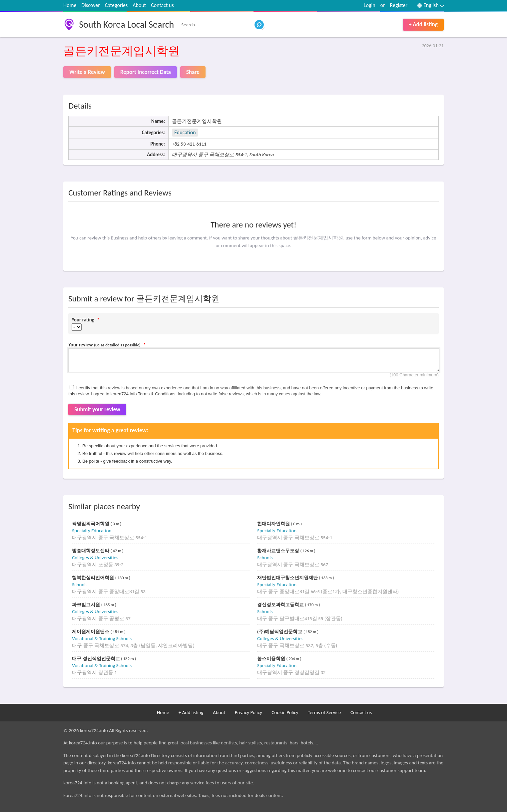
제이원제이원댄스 (91, 632)
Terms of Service (324, 712)
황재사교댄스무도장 (279, 551)
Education (185, 132)
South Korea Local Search (126, 24)
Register (399, 5)
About (139, 5)
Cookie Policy (285, 712)
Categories (116, 5)
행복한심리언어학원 (94, 578)
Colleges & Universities (95, 558)
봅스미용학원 (272, 659)
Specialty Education (92, 531)
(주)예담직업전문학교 (280, 632)
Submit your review (97, 409)
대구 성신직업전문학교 (96, 659)
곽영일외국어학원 (91, 524)
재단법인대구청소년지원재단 (288, 578)
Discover (90, 5)
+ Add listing (423, 24)
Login (370, 5)
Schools (265, 558)
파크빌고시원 (87, 605)
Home (70, 5)
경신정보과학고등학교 (281, 605)
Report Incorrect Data (146, 72)
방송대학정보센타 (91, 551)
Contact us (162, 5)
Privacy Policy (249, 712)
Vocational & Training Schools (102, 638)
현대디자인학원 (274, 524)
